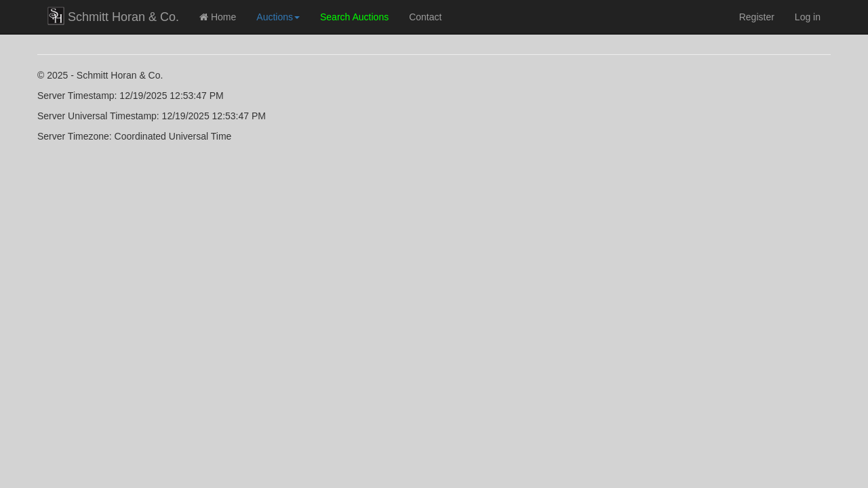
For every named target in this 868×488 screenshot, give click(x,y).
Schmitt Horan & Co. (113, 16)
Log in (808, 17)
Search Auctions (354, 17)
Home (218, 17)
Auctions (278, 17)
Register (757, 17)
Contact (425, 17)
